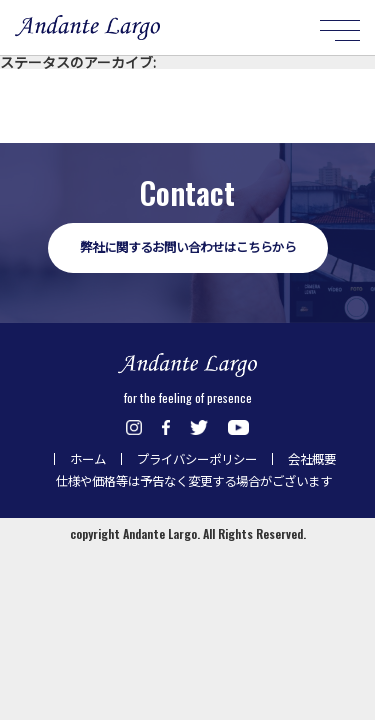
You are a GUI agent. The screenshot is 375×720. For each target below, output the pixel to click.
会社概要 (312, 459)
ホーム (88, 459)
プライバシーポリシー (197, 459)
